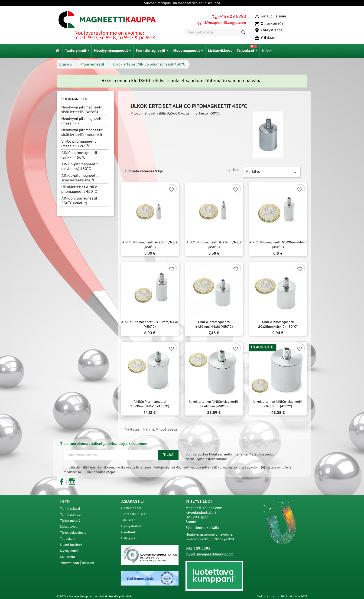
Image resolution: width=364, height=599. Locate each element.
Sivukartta (67, 557)
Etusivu (65, 65)
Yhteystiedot (268, 30)
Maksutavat (68, 527)
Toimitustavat (70, 509)
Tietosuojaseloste (73, 533)
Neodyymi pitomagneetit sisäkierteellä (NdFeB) (82, 110)
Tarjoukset (68, 539)
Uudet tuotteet (71, 545)
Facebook (62, 482)
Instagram (72, 482)
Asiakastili (132, 502)
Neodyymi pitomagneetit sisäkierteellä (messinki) (82, 133)
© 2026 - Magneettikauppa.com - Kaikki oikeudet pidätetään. (95, 597)
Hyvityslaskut (131, 526)
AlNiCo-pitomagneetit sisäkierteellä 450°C (80, 178)
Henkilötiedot (131, 508)
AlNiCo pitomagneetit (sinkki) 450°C (79, 155)
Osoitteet (128, 532)
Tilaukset (128, 520)
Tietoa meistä (70, 521)
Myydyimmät (69, 551)
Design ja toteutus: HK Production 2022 (282, 597)
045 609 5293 (232, 17)
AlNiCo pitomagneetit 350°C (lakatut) (79, 201)
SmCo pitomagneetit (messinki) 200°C (79, 144)
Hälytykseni (130, 538)
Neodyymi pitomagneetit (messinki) (82, 121)
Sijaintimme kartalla (202, 528)
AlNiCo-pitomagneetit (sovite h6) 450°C (80, 167)
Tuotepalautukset (134, 514)
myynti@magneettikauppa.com (220, 23)
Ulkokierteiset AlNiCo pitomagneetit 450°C (149, 65)
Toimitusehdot (71, 515)
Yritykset (265, 38)
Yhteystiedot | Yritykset (77, 563)
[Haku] (215, 33)
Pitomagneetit (92, 65)
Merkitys (272, 172)
